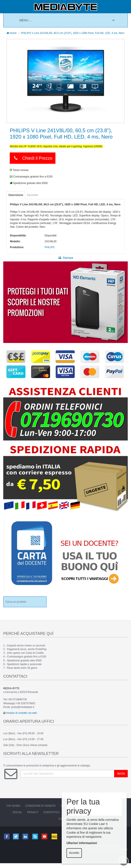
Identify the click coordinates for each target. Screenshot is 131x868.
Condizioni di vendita (40, 806)
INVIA (121, 774)
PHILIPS (50, 247)
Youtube (45, 836)
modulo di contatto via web (21, 713)
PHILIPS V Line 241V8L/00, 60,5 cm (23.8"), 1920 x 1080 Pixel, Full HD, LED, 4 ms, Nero (73, 33)
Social (17, 812)
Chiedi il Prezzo (33, 158)
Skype (35, 836)
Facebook (6, 836)
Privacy (33, 812)
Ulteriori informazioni (82, 843)
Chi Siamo (13, 806)
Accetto (74, 853)
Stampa (65, 258)
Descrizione (16, 195)
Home (11, 33)
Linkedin (26, 836)
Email (55, 836)
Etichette (33, 195)
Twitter (16, 836)
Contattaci (51, 812)
